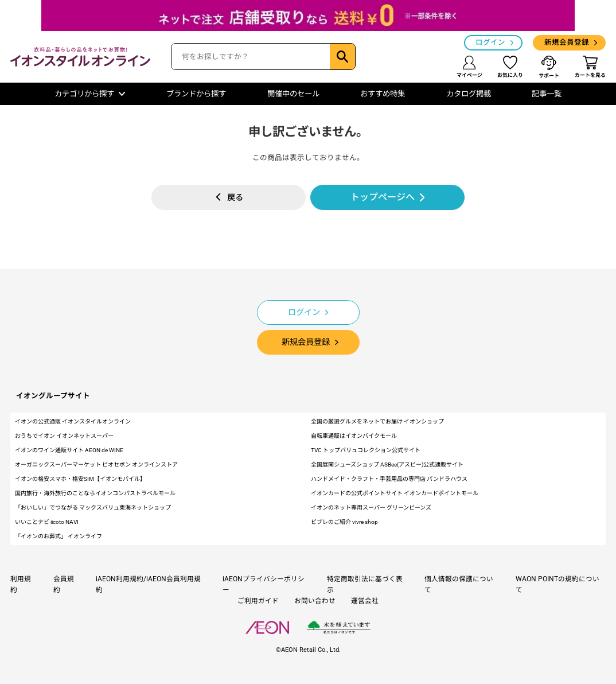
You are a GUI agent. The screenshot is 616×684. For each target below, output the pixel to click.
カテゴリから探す (84, 94)
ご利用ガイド (258, 601)
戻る (235, 197)
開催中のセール (293, 94)
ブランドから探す (196, 94)
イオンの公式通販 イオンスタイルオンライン (73, 421)
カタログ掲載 (469, 94)
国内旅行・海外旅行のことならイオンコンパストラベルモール (95, 493)
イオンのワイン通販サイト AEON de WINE (69, 450)
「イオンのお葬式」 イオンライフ (59, 536)
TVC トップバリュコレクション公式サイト (366, 450)
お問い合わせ (315, 601)
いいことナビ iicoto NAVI (47, 522)
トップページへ (383, 197)
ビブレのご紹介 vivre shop (344, 522)
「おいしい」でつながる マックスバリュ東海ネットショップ (93, 508)
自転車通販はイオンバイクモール (354, 436)
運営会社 (365, 601)
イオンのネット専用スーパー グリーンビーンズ (371, 508)
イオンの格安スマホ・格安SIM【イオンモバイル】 (80, 479)
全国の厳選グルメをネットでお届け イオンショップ (377, 421)
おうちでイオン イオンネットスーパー (64, 436)
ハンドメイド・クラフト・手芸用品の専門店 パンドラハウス (389, 479)
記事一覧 (547, 94)
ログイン (490, 42)
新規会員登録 (567, 42)
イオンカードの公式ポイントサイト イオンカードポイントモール (395, 493)
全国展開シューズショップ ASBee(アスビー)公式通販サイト (387, 465)
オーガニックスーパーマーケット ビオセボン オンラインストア (96, 465)
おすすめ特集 (383, 94)
